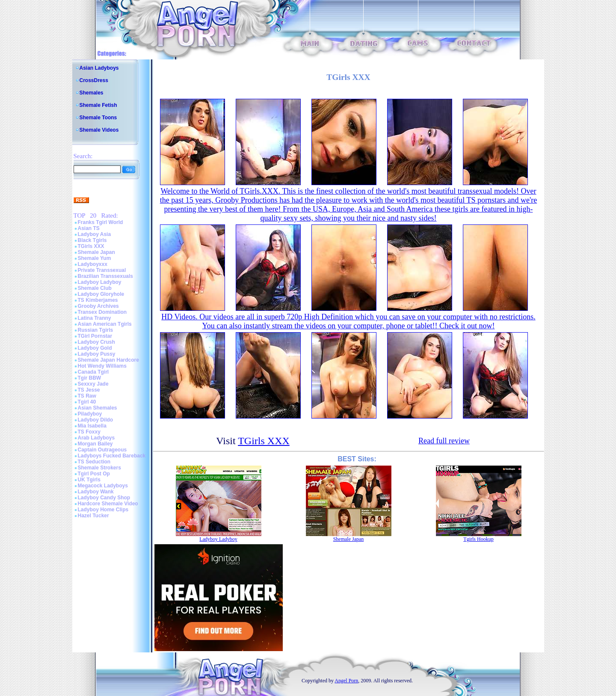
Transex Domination (102, 312)
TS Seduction (94, 462)
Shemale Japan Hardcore (108, 360)
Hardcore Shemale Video (108, 504)
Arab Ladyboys (96, 438)
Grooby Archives (98, 306)
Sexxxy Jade (93, 384)
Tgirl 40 (87, 402)
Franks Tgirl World (101, 222)
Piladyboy (90, 414)
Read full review (444, 441)
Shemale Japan (96, 252)
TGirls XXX (91, 246)
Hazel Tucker (93, 516)
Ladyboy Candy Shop (104, 498)
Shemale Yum (95, 258)
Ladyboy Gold (95, 348)
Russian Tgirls (96, 330)
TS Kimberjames (98, 300)
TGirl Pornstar (95, 336)
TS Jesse (89, 390)
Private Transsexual (102, 270)
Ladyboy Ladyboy (100, 282)
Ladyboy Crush (96, 342)
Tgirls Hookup (478, 539)
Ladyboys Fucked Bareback (112, 456)
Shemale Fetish (98, 105)
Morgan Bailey (95, 444)
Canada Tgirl (93, 372)
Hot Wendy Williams (102, 366)
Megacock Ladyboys (103, 486)
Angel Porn (346, 681)
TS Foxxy (89, 432)
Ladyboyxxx (93, 264)
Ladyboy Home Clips (103, 510)
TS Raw (87, 396)
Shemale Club (95, 288)
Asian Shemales (98, 408)
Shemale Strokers (99, 468)
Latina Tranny (95, 318)
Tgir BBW (90, 378)
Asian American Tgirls (105, 324)
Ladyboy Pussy (97, 354)
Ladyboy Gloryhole (101, 294)
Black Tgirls (92, 240)
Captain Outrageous (102, 450)
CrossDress (94, 80)
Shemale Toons (98, 118)
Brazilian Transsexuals (105, 276)
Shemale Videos (99, 130)
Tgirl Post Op (94, 474)
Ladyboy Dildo (96, 420)
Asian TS (89, 228)
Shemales (92, 93)
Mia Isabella (92, 426)
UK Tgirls (89, 480)
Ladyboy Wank (96, 492)
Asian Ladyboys (99, 68)
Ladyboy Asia (95, 234)
